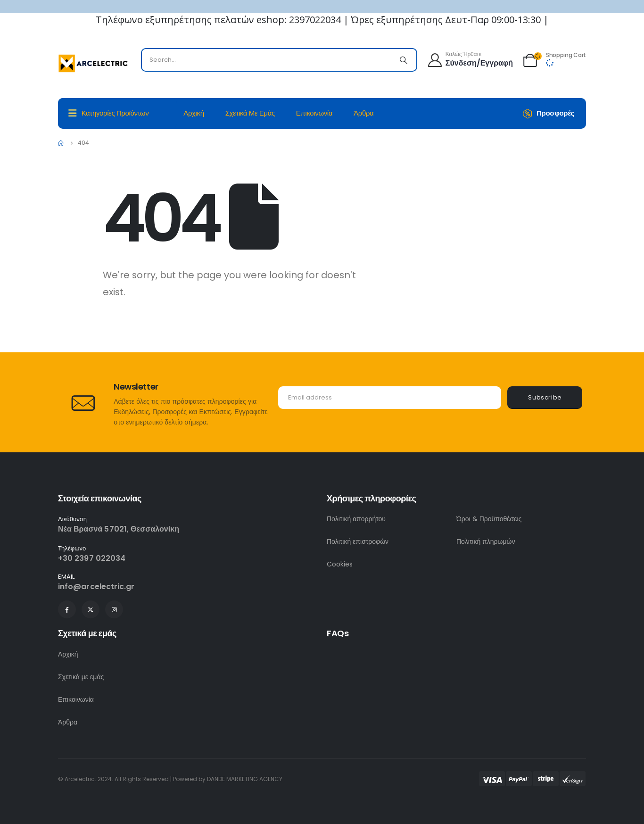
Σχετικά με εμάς (250, 113)
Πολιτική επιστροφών (358, 541)
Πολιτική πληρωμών (486, 541)
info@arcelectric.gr (96, 587)
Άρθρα (363, 113)
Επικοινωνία (314, 113)
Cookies (340, 564)
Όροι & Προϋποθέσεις (489, 519)
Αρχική (194, 113)
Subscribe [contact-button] (545, 397)
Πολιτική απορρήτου (356, 519)
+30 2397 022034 (92, 558)
